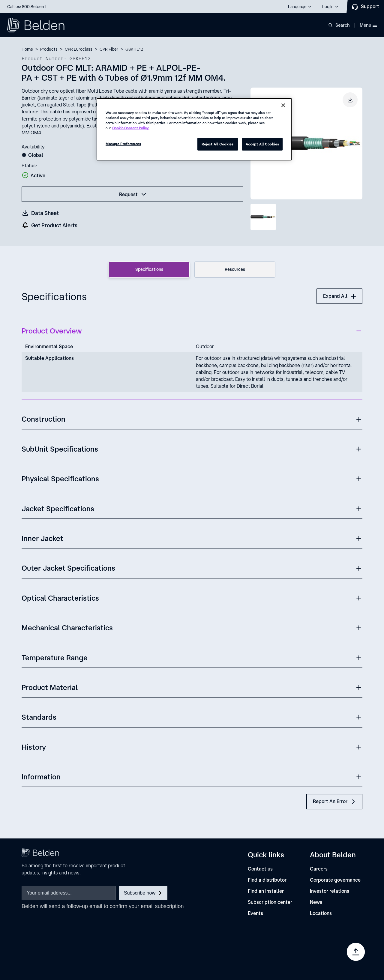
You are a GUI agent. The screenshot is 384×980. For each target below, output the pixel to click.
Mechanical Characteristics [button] (67, 628)
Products (49, 49)
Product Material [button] (50, 687)
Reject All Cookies (217, 144)
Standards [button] (39, 717)
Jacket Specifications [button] (58, 509)
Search (343, 25)
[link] (257, 946)
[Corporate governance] (335, 880)
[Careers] (319, 869)
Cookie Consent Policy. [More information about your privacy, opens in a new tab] (131, 128)
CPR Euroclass (79, 49)
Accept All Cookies (262, 144)
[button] (300, 7)
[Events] (255, 913)
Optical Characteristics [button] (60, 598)
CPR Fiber (109, 49)
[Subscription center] (270, 902)
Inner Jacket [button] (42, 538)
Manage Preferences (123, 144)
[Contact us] (260, 869)
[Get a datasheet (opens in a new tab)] (40, 213)
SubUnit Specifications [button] (60, 449)
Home (27, 49)
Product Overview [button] (52, 331)
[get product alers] (50, 225)
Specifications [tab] (149, 269)
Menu (368, 25)
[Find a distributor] (267, 880)
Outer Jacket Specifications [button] (68, 568)
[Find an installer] (266, 891)
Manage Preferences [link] (324, 956)
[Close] (283, 105)
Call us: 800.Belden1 (27, 7)
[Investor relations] (330, 891)
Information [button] (41, 777)
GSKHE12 (134, 49)
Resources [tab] (235, 269)
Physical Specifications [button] (60, 479)
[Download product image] (350, 100)
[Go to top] (356, 952)
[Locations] (321, 913)
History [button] (34, 747)
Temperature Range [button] (55, 658)
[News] (316, 902)
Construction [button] (43, 419)
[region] (194, 129)
